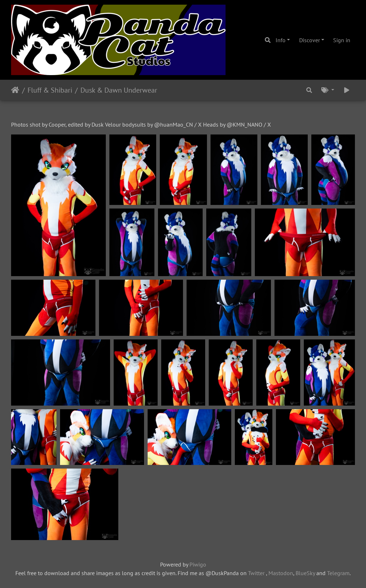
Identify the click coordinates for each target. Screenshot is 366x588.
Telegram (338, 573)
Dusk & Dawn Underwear (119, 90)
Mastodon (281, 573)
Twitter (256, 573)
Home (15, 90)
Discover (310, 40)
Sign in (342, 40)
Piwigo (198, 564)
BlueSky (305, 573)
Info (281, 40)
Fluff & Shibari (50, 90)
